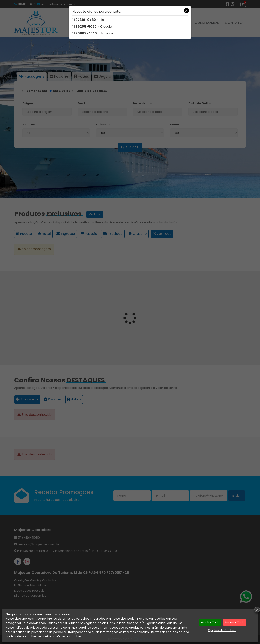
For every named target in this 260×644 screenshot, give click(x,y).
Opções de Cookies (222, 630)
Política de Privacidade (31, 628)
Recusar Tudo (235, 622)
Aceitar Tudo (210, 622)
